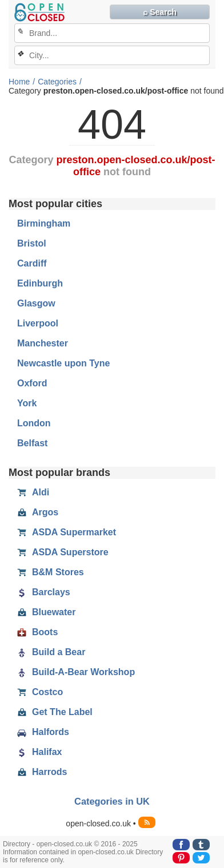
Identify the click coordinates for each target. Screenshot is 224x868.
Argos (38, 512)
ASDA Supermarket (67, 532)
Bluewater (46, 612)
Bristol (32, 243)
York (27, 403)
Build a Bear (51, 652)
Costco (40, 692)
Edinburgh (40, 283)
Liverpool (38, 323)
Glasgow (36, 303)
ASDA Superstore (63, 552)
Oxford (32, 383)
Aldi (33, 492)
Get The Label (55, 712)
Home (19, 82)
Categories (57, 82)
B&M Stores (51, 572)
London (34, 423)
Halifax (39, 752)
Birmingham (44, 223)
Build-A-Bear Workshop (76, 672)
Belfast (32, 443)
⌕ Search (160, 12)
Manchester (43, 343)
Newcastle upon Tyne (63, 363)
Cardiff (32, 263)
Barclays (44, 592)
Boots (37, 632)
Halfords (43, 732)
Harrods (42, 772)
